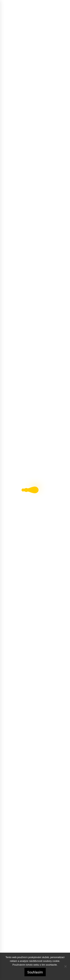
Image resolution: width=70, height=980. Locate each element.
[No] (65, 966)
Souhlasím (35, 972)
